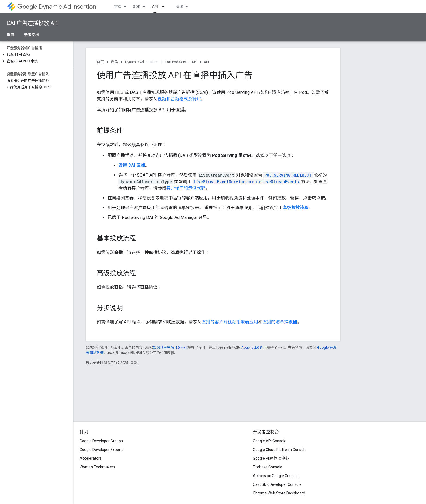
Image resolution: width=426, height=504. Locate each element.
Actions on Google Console (276, 476)
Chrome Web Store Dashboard (279, 493)
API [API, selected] (155, 7)
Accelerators (91, 458)
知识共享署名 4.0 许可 (170, 347)
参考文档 (32, 35)
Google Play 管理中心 (271, 458)
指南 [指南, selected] (10, 35)
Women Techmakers (97, 467)
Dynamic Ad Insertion (57, 7)
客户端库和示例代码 (186, 188)
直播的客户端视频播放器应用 (230, 322)
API (206, 62)
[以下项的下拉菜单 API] (164, 7)
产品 (114, 62)
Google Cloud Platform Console (280, 450)
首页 (118, 7)
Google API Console (270, 441)
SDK (137, 7)
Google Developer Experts (102, 450)
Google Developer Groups (101, 441)
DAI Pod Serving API (181, 62)
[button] (35, 55)
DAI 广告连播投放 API (33, 23)
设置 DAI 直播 (132, 165)
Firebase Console (268, 467)
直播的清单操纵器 (280, 322)
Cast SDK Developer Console (277, 484)
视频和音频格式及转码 (179, 99)
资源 (180, 7)
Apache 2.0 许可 (254, 347)
